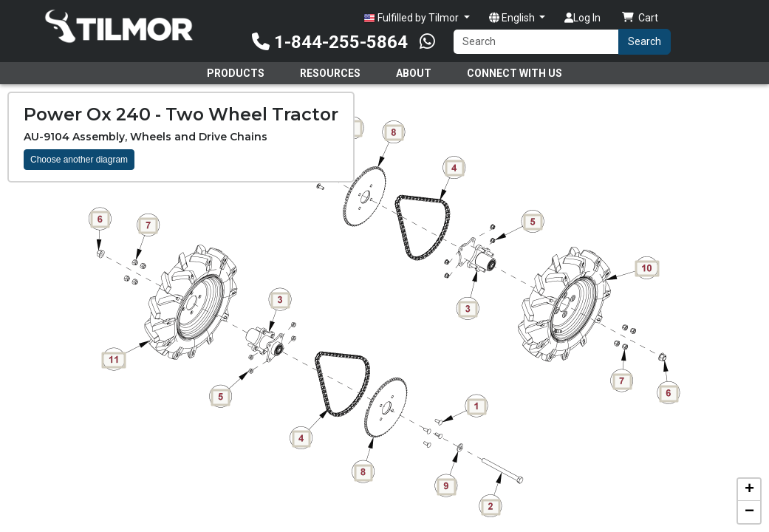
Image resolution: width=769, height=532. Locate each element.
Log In (582, 18)
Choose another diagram (79, 160)
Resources (330, 73)
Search (645, 41)
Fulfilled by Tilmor (412, 18)
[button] (749, 490)
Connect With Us (515, 73)
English (513, 18)
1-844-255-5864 (330, 42)
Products (236, 73)
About (414, 73)
